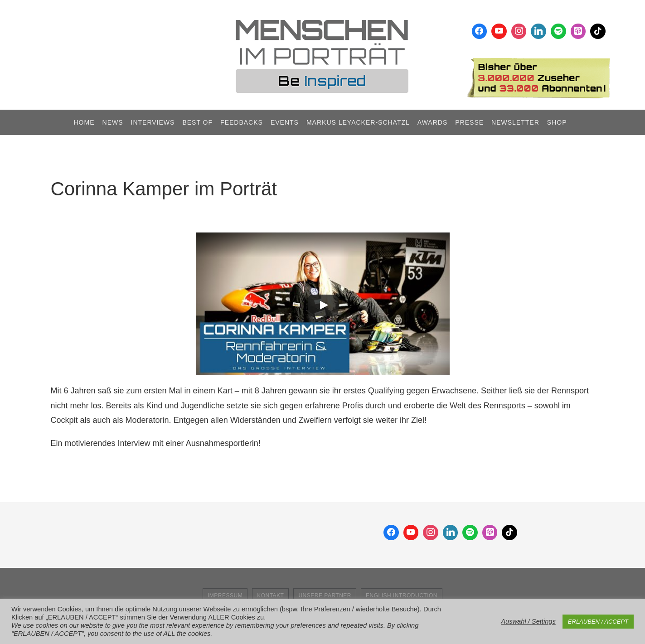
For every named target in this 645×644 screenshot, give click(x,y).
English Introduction (402, 596)
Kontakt (270, 596)
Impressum (225, 596)
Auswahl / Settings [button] (528, 621)
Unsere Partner (325, 596)
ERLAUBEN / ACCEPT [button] (598, 622)
